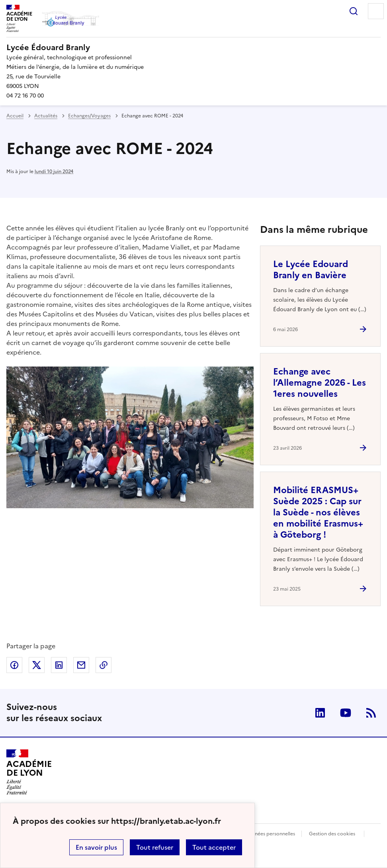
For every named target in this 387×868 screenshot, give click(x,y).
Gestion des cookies (332, 834)
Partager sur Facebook (14, 665)
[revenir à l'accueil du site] (193, 47)
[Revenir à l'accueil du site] (29, 772)
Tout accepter (214, 847)
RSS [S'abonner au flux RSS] (371, 713)
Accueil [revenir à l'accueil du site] (15, 116)
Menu (376, 11)
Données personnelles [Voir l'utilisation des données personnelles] (270, 834)
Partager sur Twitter (37, 665)
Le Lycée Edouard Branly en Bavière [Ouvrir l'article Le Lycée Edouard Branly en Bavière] (311, 270)
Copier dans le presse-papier (104, 665)
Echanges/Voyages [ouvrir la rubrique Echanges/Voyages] (89, 116)
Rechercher (354, 11)
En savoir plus (96, 847)
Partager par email (81, 665)
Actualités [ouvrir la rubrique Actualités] (46, 116)
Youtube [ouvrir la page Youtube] (346, 713)
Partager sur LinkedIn (59, 665)
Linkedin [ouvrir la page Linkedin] (320, 713)
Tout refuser (155, 847)
